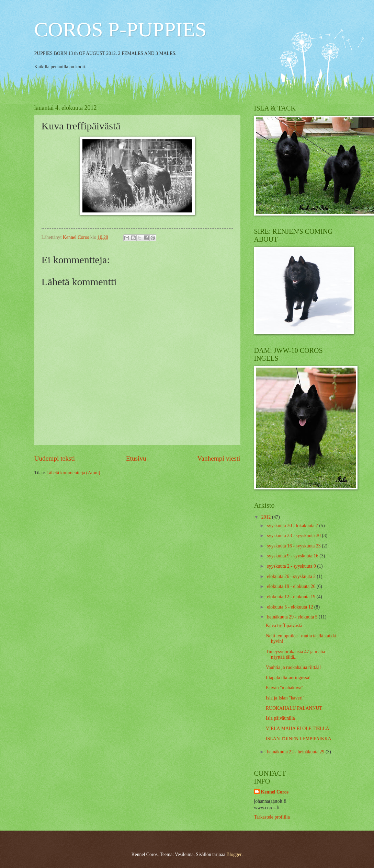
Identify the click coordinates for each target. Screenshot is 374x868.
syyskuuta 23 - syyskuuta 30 (294, 536)
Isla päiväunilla (280, 718)
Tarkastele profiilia (272, 817)
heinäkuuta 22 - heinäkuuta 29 (296, 752)
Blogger (234, 854)
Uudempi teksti (55, 458)
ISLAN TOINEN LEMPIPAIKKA (299, 739)
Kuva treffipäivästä (284, 626)
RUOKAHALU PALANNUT (294, 708)
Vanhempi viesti (219, 458)
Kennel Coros (275, 792)
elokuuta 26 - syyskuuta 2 (292, 576)
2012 (267, 517)
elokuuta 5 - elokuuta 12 (291, 607)
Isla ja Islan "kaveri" (285, 698)
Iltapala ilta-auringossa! (288, 678)
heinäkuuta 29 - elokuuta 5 (293, 617)
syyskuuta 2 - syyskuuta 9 (292, 566)
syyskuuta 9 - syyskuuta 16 (293, 556)
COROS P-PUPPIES (121, 30)
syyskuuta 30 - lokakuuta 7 (293, 526)
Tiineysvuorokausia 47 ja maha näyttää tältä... (295, 655)
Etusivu (136, 458)
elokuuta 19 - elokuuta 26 (292, 586)
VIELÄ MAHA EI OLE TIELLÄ (297, 728)
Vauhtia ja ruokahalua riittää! (293, 667)
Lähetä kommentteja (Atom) (73, 473)
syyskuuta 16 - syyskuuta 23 (294, 546)
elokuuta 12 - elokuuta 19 (292, 597)
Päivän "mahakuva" (285, 688)
